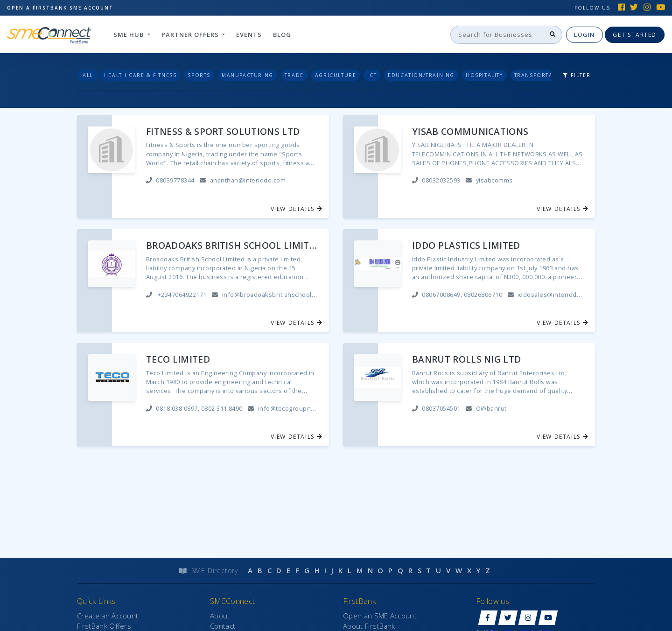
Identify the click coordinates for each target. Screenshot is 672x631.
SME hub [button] (129, 34)
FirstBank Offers (104, 626)
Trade (294, 75)
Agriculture (336, 75)
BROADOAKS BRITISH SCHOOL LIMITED (232, 246)
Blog (282, 34)
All (88, 75)
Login (584, 34)
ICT (372, 75)
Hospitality (484, 75)
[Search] (497, 35)
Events (249, 34)
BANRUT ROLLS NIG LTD (466, 360)
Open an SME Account (380, 616)
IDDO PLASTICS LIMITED (466, 246)
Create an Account (108, 616)
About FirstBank (369, 626)
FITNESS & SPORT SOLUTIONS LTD (223, 132)
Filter (577, 75)
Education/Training (421, 75)
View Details (297, 209)
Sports (199, 75)
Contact (223, 626)
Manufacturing (248, 75)
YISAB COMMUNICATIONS (470, 132)
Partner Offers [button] (191, 34)
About (220, 616)
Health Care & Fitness (140, 75)
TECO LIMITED (178, 360)
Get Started (635, 34)
